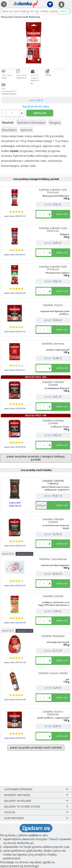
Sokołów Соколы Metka (53, 673)
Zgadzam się (36, 828)
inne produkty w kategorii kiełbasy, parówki (36, 179)
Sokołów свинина (53, 343)
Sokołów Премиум (53, 636)
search (63, 11)
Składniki (8, 123)
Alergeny (55, 123)
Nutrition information (31, 123)
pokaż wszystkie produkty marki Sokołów (36, 747)
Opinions (26, 130)
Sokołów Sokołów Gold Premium (53, 191)
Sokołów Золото (53, 305)
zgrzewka (24, 554)
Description (9, 130)
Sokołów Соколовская (53, 559)
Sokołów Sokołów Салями (53, 383)
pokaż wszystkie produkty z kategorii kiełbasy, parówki (36, 458)
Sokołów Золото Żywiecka (53, 713)
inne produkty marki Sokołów (36, 470)
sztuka (8, 553)
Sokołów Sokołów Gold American (53, 229)
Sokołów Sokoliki (53, 596)
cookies (33, 835)
